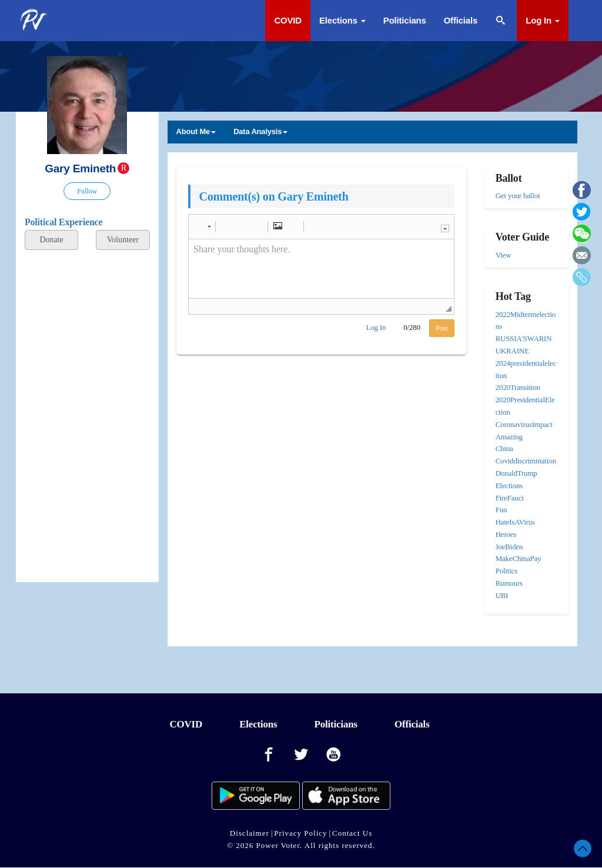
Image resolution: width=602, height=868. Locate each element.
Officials (461, 20)
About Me (196, 131)
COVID (288, 20)
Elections (342, 20)
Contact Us (352, 833)
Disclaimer (250, 833)
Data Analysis (260, 131)
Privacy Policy (300, 833)
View (504, 255)
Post (442, 328)
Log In (543, 20)
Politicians (405, 20)
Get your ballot (518, 196)
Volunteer (123, 240)
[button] (204, 226)
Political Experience (63, 222)
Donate (51, 240)
